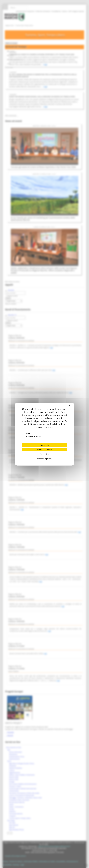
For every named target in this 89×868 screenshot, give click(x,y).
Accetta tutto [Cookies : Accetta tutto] (45, 445)
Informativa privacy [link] (44, 459)
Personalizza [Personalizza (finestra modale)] (44, 454)
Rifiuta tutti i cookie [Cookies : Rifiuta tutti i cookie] (44, 450)
